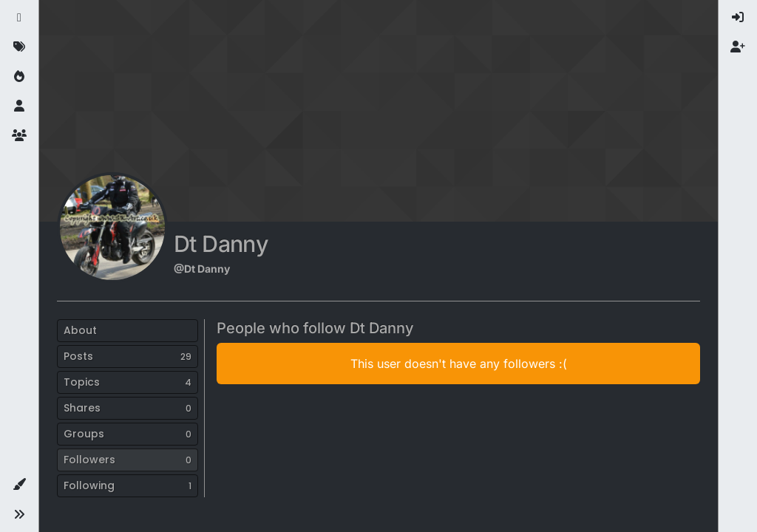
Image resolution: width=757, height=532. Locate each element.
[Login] (738, 18)
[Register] (738, 47)
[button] (19, 485)
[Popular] (19, 77)
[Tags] (19, 47)
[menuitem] (738, 18)
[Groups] (19, 136)
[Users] (19, 106)
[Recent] (19, 18)
